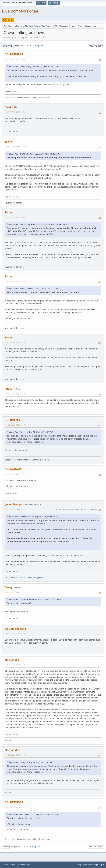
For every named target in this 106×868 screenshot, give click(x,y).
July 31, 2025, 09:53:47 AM (15, 217)
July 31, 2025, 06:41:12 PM (15, 592)
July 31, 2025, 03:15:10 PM (15, 425)
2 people (8, 494)
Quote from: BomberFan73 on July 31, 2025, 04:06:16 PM (34, 815)
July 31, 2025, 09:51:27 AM (15, 147)
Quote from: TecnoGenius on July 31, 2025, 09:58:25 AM (34, 517)
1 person (8, 132)
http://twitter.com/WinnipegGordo (30, 578)
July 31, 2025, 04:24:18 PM (15, 509)
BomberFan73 (13, 469)
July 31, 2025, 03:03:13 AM (15, 59)
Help (80, 865)
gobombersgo (13, 504)
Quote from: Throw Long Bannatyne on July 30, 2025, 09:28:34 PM (38, 225)
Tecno (8, 142)
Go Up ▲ (101, 865)
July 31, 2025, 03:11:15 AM (15, 112)
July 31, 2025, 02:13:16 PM (15, 394)
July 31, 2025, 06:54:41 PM (15, 807)
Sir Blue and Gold (15, 629)
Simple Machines (23, 865)
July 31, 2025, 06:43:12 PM (15, 634)
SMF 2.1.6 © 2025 (9, 865)
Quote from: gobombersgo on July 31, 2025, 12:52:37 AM (34, 67)
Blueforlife (11, 107)
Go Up (6, 847)
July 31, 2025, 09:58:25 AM (15, 342)
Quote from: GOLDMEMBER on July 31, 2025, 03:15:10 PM (35, 600)
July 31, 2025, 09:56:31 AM (15, 281)
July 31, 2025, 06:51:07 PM (15, 665)
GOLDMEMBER (14, 54)
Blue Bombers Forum (20, 11)
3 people (8, 92)
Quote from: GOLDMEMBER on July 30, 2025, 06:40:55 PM (35, 154)
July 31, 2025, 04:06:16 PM (15, 474)
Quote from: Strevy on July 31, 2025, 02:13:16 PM (31, 432)
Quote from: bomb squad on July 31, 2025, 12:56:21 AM (33, 289)
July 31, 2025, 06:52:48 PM (15, 755)
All (42, 46)
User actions (96, 46)
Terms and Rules (89, 865)
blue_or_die (12, 660)
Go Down (7, 46)
